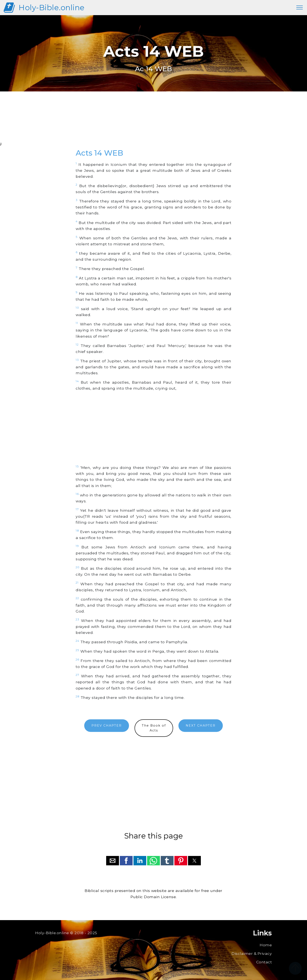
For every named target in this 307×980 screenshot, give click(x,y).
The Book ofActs (154, 728)
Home (266, 945)
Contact (264, 962)
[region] (153, 122)
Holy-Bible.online (52, 8)
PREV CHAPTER (107, 726)
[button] (113, 861)
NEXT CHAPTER (201, 726)
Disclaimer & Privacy (252, 953)
